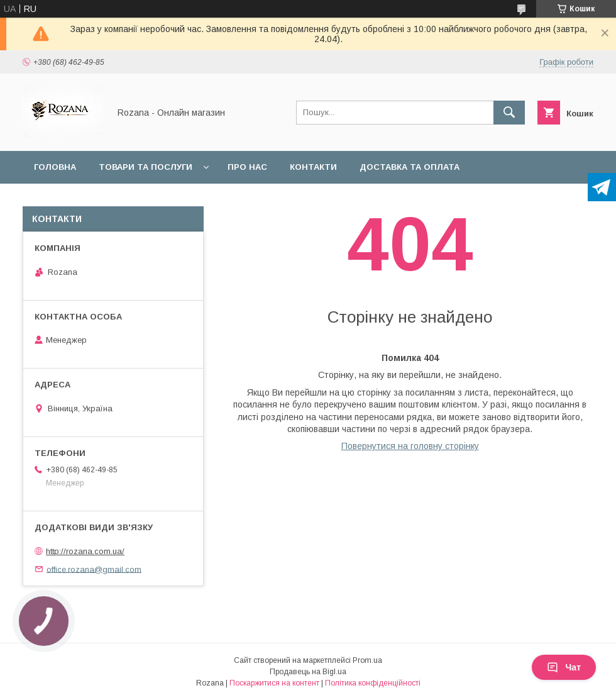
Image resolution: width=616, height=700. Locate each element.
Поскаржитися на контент (274, 683)
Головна (55, 167)
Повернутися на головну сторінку (410, 446)
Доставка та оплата (410, 167)
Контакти (313, 167)
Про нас (247, 167)
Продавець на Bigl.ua (308, 672)
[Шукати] (509, 113)
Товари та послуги (146, 167)
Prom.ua (367, 660)
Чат (564, 667)
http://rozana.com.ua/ (85, 551)
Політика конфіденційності (373, 683)
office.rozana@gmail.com (94, 569)
